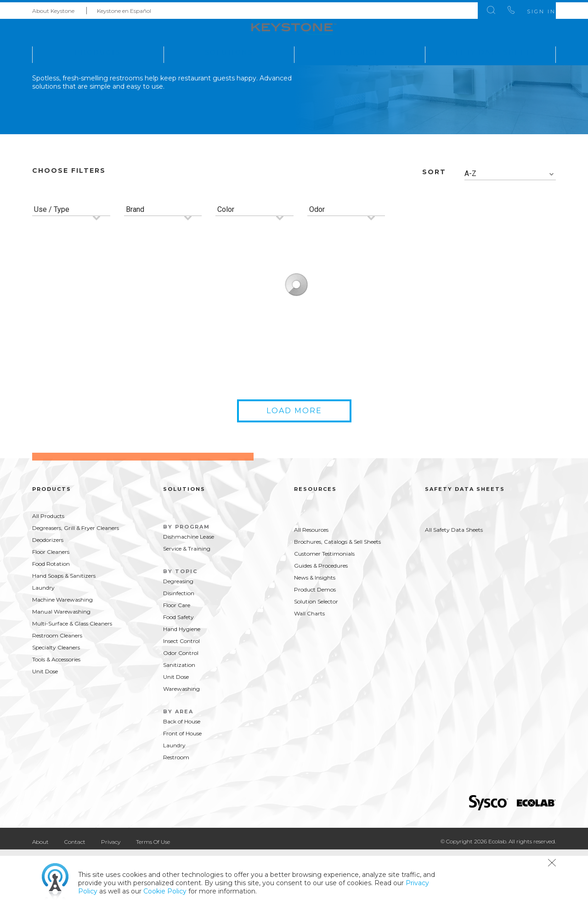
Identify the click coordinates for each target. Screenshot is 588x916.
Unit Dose (45, 731)
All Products (48, 576)
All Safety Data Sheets (454, 590)
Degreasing (178, 641)
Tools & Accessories (56, 720)
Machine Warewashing (62, 660)
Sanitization (179, 725)
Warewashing (181, 749)
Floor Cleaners (51, 612)
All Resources (311, 590)
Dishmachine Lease (189, 597)
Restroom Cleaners (57, 696)
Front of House (182, 794)
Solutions (229, 50)
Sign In (528, 9)
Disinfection (179, 653)
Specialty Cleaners (56, 708)
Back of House (182, 782)
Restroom (176, 817)
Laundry (43, 648)
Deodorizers (48, 600)
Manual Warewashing (61, 672)
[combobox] (510, 234)
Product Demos (315, 650)
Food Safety (178, 677)
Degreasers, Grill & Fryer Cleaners (76, 588)
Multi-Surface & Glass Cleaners (72, 684)
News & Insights (315, 638)
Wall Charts (309, 674)
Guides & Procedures (321, 626)
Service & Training (187, 609)
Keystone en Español (124, 9)
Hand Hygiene (182, 689)
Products (98, 50)
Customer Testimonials (324, 614)
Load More (294, 471)
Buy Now (130, 429)
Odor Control (181, 713)
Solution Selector (316, 662)
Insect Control (181, 701)
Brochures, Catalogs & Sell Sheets (337, 602)
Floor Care (177, 665)
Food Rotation (51, 624)
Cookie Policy (165, 891)
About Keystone (53, 9)
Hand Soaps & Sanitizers (64, 636)
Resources (359, 50)
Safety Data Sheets (490, 50)
